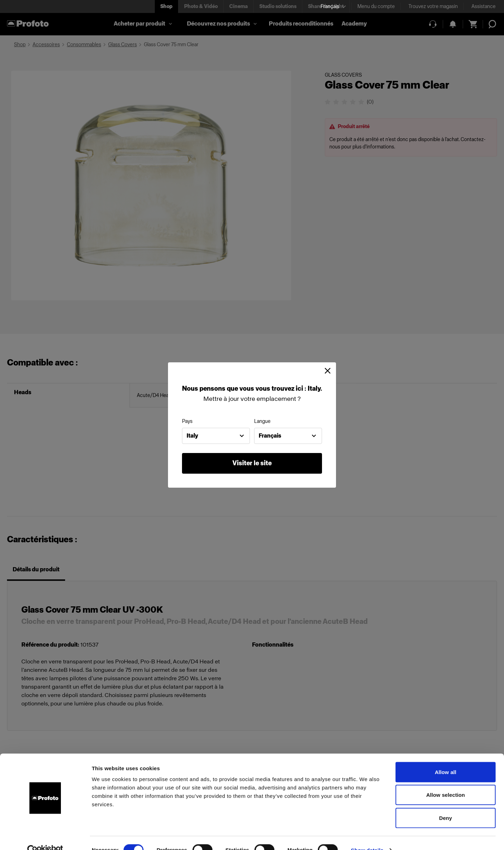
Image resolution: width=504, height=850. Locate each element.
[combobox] (216, 436)
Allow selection (446, 781)
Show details (367, 836)
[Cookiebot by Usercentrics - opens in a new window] (45, 836)
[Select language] (333, 6)
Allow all (446, 758)
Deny (445, 804)
